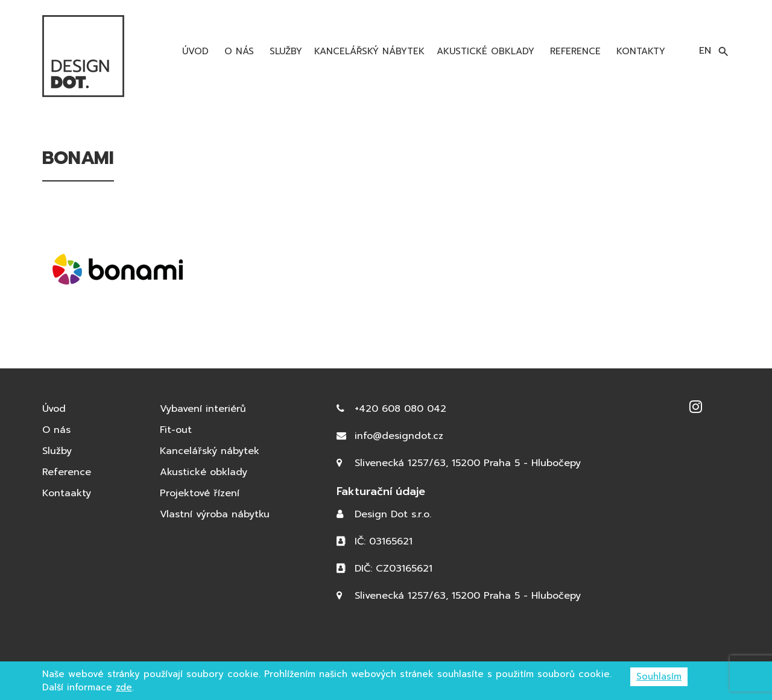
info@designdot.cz (399, 436)
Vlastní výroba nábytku (215, 514)
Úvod (194, 51)
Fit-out (176, 430)
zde (124, 687)
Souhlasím (659, 676)
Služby (284, 51)
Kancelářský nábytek (369, 51)
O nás (237, 51)
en (705, 51)
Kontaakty (67, 493)
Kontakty (639, 51)
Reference (574, 51)
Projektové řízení (200, 493)
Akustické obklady (486, 51)
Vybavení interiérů (203, 409)
